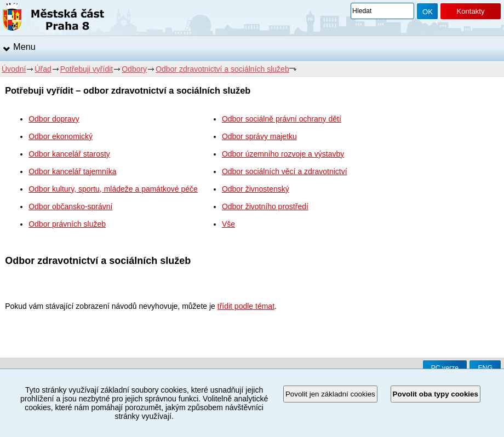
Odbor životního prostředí (265, 206)
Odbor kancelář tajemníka (72, 171)
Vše (228, 224)
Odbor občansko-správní (70, 206)
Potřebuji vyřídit (87, 69)
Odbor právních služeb (67, 224)
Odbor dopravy (54, 119)
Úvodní (14, 69)
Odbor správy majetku (259, 136)
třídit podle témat (246, 306)
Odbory (134, 69)
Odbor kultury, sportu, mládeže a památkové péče (113, 189)
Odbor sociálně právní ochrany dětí (282, 119)
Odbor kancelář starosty (69, 154)
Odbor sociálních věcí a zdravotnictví (285, 171)
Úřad (43, 69)
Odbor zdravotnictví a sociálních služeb (222, 69)
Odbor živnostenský (256, 189)
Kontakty (470, 11)
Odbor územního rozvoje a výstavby (283, 154)
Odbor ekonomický (61, 136)
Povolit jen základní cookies (330, 394)
